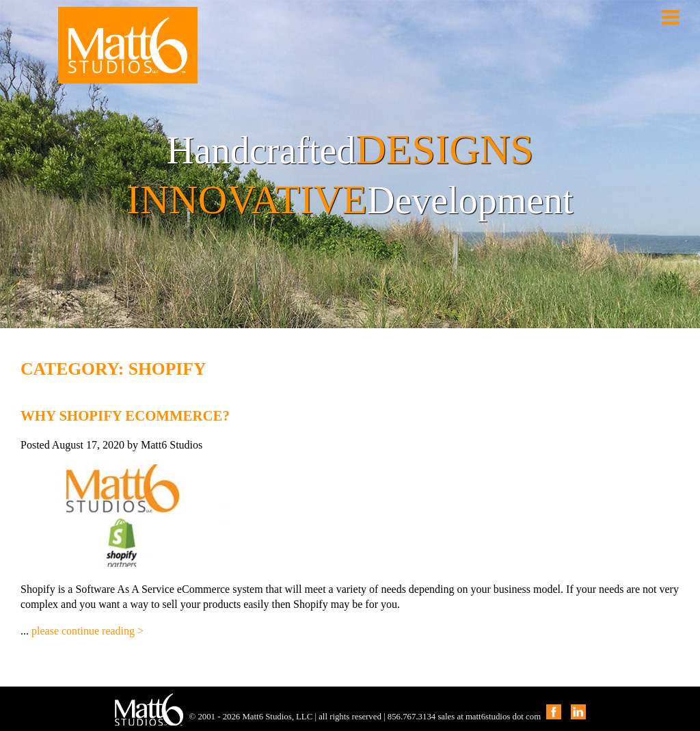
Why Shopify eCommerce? (125, 415)
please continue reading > (87, 631)
